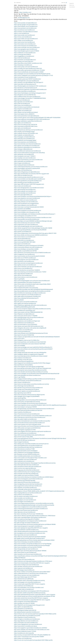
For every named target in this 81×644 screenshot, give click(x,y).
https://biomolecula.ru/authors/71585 (24, 449)
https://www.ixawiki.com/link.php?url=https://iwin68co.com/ (30, 458)
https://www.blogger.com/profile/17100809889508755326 (30, 98)
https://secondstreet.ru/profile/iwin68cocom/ (26, 530)
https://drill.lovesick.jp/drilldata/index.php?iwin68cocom (29, 435)
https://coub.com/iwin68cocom (23, 186)
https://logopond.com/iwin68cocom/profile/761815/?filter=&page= (32, 363)
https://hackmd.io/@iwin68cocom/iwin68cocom (27, 147)
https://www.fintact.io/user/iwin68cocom (25, 552)
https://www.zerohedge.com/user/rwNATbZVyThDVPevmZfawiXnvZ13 (33, 347)
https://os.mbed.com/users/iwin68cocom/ (26, 200)
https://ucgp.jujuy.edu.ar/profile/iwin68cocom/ (27, 470)
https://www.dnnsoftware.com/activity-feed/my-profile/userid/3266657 (33, 349)
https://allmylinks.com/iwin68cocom (24, 154)
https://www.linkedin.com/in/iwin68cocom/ (26, 26)
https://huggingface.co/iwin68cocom (24, 56)
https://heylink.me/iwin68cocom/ (23, 109)
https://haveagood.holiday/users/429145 (25, 610)
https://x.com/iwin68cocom (22, 33)
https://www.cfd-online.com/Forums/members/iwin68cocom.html (32, 426)
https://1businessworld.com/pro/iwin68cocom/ (27, 414)
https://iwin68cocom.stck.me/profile (24, 633)
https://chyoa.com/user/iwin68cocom (24, 559)
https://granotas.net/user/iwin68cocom (25, 512)
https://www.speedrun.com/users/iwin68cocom (27, 198)
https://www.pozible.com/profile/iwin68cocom (27, 219)
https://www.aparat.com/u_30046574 (24, 114)
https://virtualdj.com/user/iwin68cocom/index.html (28, 68)
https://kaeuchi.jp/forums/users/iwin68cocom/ (27, 482)
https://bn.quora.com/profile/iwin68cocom (26, 302)
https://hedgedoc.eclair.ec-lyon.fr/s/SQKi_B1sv (27, 340)
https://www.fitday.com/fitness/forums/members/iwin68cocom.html (33, 218)
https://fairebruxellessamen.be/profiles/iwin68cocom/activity (31, 531)
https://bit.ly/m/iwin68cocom (22, 100)
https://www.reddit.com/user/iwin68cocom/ (26, 39)
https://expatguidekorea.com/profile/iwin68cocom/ (28, 493)
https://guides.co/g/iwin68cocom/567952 (25, 251)
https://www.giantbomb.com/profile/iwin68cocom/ (28, 181)
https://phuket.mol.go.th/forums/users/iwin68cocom (28, 388)
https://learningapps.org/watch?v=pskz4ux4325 (27, 168)
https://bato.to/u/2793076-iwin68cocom (25, 258)
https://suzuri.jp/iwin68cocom (22, 332)
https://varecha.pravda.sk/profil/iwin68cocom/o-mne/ (29, 177)
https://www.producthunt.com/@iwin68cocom (27, 116)
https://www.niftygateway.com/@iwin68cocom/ (27, 172)
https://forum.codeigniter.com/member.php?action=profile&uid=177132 (33, 76)
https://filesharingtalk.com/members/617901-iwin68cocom (30, 86)
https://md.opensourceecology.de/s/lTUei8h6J (27, 519)
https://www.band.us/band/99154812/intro (26, 126)
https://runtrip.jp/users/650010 (23, 54)
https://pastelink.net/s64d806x (22, 209)
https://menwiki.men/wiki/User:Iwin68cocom (26, 474)
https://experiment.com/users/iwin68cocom (26, 225)
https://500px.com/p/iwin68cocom (24, 40)
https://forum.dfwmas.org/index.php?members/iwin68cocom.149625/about (35, 516)
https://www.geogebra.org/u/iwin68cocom (26, 49)
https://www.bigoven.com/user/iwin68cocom (26, 260)
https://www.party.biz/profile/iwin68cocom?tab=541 (28, 410)
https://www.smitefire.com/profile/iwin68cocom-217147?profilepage (33, 544)
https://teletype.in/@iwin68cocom (23, 149)
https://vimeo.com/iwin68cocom (23, 37)
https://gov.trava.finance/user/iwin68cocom (26, 510)
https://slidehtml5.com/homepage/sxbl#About (27, 453)
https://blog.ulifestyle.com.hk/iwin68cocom (26, 202)
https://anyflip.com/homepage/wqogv (24, 132)
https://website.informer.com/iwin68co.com (26, 133)
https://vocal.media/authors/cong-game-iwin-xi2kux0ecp (29, 153)
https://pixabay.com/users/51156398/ (24, 603)
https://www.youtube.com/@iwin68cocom (25, 23)
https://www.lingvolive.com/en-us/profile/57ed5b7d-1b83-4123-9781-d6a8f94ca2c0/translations (40, 405)
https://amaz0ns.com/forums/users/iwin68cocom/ (28, 554)
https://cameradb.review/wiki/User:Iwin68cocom (27, 489)
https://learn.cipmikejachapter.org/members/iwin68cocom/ (30, 517)
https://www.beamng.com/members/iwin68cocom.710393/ (30, 272)
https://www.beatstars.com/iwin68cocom (25, 142)
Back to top (72, 5)
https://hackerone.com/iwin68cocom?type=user (27, 321)
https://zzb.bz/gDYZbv (20, 398)
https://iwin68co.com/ (25, 12)
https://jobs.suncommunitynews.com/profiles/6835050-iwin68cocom (33, 416)
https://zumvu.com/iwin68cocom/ (23, 268)
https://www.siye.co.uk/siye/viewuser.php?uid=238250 (29, 207)
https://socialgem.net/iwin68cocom (24, 502)
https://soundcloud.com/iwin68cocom (24, 30)
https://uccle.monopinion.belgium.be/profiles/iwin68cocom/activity (32, 309)
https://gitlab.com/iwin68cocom (23, 111)
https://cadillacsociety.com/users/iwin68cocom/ (27, 97)
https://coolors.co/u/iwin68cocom (23, 330)
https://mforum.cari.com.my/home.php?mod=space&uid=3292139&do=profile (35, 614)
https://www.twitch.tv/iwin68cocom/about (26, 626)
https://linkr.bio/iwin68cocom (22, 58)
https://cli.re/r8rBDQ (20, 346)
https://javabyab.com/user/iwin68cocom (25, 500)
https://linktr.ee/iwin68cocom (22, 104)
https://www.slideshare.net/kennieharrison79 (26, 298)
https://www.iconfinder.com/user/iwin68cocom (27, 47)
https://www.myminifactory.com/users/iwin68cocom (28, 160)
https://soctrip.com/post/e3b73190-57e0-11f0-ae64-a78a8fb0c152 (32, 635)
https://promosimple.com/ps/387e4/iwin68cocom (28, 381)
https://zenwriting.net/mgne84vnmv (24, 361)
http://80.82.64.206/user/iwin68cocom (25, 440)
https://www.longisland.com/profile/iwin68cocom (28, 211)
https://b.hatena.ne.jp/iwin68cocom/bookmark (27, 107)
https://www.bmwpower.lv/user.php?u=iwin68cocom (28, 526)
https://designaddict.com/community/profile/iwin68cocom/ (30, 400)
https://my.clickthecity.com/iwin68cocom (25, 433)
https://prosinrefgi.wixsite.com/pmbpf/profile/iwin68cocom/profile (32, 291)
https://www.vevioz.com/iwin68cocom (24, 42)
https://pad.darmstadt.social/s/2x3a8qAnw (26, 451)
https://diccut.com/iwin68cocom (23, 275)
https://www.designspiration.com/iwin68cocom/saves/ (29, 188)
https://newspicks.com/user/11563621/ (25, 156)
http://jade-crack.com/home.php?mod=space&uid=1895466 (30, 551)
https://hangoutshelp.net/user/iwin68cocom (26, 549)
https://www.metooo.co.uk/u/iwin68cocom (26, 277)
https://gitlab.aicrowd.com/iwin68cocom (25, 265)
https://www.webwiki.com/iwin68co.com (25, 191)
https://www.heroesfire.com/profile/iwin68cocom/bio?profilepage (32, 545)
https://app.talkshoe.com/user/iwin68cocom (26, 621)
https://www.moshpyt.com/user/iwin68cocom (27, 565)
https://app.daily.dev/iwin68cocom (23, 274)
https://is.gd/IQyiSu (19, 279)
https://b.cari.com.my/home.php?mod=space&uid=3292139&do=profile (33, 640)
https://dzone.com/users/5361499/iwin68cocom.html (29, 326)
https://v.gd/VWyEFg (20, 377)
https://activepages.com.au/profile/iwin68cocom (27, 582)
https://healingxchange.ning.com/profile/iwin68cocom (29, 318)
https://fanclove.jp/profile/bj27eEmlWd (25, 481)
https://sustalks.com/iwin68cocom (24, 498)
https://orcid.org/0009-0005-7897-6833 (25, 242)
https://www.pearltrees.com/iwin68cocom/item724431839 (30, 342)
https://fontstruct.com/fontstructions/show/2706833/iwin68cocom (32, 253)
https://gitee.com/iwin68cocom (23, 123)
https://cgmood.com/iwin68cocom (23, 568)
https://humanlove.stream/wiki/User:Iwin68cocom (28, 467)
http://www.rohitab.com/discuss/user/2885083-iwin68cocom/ (31, 235)
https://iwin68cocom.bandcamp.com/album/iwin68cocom (30, 293)
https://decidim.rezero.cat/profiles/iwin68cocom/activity (29, 581)
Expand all (72, 3)
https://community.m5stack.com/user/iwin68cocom (28, 247)
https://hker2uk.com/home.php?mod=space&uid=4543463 (30, 537)
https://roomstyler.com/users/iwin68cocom (26, 623)
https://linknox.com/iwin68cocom (23, 495)
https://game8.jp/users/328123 (23, 393)
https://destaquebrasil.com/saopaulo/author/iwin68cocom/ (30, 521)
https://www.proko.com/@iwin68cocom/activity (27, 402)
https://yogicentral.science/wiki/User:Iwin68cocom (28, 486)
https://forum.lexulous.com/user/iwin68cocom (27, 575)
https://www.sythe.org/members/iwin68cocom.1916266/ (30, 70)
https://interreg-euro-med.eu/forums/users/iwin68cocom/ (30, 417)
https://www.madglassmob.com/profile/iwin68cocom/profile (31, 507)
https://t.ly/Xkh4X (19, 300)
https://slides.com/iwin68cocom (23, 638)
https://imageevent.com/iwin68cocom (24, 254)
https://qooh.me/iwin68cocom (22, 244)
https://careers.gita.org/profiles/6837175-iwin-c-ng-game (30, 584)
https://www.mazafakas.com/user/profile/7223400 (28, 547)
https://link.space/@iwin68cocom (23, 195)
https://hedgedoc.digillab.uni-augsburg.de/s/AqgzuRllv (29, 354)
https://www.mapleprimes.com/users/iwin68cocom (28, 624)
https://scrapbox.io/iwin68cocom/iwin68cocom (27, 619)
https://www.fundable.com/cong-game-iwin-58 (27, 212)
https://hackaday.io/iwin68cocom (23, 65)
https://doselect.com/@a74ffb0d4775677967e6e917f (29, 83)
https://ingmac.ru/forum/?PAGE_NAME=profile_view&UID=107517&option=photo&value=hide (39, 491)
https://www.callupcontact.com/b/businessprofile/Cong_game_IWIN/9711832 (35, 233)
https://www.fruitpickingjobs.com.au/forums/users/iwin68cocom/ (32, 281)
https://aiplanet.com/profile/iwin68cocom (25, 488)
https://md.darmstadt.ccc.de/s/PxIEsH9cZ (26, 325)
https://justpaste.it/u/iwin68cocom (24, 609)
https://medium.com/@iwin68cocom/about (26, 32)
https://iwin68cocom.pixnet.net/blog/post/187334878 (29, 246)
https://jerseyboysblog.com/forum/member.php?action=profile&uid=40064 (34, 540)
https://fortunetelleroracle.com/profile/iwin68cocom (28, 446)
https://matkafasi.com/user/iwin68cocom (25, 460)
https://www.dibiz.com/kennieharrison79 (25, 84)
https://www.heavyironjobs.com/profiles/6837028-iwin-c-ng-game (32, 563)
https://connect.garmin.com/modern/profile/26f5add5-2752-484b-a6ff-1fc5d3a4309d (37, 118)
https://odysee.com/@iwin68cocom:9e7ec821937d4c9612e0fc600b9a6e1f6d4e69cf (37, 337)
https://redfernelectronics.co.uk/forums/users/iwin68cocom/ (31, 574)
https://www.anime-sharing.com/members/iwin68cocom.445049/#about (34, 477)
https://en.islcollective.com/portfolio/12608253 (27, 270)
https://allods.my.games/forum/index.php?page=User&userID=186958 (33, 228)
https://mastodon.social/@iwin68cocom (25, 60)
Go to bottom (72, 7)
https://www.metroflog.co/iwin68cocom (25, 91)
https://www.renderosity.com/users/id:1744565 (27, 223)
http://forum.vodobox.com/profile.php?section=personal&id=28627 (32, 572)
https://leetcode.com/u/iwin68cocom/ (24, 139)
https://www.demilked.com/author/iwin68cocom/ (27, 375)
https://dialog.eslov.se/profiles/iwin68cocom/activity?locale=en (31, 444)
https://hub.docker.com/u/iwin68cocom (25, 44)
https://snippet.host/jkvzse (21, 442)
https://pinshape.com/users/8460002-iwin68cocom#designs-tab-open (33, 221)
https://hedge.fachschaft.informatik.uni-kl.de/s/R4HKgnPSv (30, 353)
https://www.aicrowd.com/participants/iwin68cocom (28, 263)
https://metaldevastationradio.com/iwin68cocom (27, 456)
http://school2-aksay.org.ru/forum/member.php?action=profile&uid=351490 (34, 596)
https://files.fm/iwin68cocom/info (23, 175)
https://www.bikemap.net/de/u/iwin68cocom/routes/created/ (31, 356)
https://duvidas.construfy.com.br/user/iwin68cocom (28, 567)
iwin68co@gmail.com (24, 18)
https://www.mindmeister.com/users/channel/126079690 (30, 344)
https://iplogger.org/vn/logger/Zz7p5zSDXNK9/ (27, 396)
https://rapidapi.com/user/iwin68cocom (25, 158)
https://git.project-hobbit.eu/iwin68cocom (25, 419)
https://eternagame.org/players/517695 (25, 430)
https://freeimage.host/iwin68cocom (24, 386)
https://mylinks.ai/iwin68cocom (23, 412)
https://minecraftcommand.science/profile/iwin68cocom (29, 423)
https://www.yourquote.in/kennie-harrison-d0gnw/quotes (29, 395)
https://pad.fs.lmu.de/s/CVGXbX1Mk (24, 335)
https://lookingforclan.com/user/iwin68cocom (27, 81)
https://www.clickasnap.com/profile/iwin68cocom (28, 542)
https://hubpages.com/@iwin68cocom (24, 137)
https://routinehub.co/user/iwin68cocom (25, 77)
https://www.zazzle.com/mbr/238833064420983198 (28, 312)
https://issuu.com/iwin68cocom (23, 105)
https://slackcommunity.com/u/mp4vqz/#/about (27, 472)
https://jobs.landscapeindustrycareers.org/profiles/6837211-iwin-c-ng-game (35, 595)
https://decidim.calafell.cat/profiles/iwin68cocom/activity (30, 593)
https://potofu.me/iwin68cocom (23, 232)
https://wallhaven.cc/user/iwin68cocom (25, 53)
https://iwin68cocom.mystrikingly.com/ (25, 310)
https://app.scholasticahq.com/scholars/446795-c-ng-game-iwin (32, 174)
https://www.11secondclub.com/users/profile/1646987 (29, 637)
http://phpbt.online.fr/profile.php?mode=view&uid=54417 (29, 538)
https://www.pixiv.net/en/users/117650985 (26, 316)
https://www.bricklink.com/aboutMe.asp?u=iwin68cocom (30, 179)
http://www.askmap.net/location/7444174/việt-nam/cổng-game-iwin (33, 368)
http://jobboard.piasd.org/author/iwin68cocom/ (27, 612)
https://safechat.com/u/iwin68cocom (24, 461)
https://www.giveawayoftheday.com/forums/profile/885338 (30, 230)
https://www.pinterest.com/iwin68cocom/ (25, 28)
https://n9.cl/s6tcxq (19, 351)
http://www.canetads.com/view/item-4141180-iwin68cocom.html (32, 630)
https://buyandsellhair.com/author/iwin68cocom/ (27, 282)
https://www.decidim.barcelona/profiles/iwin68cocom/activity (31, 372)
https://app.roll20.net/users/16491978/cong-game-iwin (29, 184)
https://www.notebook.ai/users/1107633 (25, 631)
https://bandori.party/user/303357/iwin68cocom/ (27, 79)
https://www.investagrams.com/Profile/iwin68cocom (28, 479)
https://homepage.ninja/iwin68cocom (24, 570)
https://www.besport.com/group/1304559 (25, 407)
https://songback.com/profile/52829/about (26, 602)
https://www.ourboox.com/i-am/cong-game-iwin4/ (28, 424)
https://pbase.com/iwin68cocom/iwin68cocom (27, 146)
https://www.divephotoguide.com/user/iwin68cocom (28, 226)
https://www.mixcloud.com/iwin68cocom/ (25, 46)
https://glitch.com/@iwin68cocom (23, 607)
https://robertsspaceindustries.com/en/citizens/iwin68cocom (31, 167)
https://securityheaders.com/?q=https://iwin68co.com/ (29, 588)
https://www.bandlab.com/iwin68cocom (25, 193)
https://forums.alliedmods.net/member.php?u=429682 (29, 72)
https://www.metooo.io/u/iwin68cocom (25, 237)
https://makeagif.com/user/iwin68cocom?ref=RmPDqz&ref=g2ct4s (32, 74)
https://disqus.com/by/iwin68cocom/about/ (26, 112)
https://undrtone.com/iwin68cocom (24, 586)
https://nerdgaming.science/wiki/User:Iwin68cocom (28, 484)
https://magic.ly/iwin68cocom (22, 163)
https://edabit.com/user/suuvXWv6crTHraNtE (26, 475)
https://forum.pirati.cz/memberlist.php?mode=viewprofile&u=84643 (32, 284)
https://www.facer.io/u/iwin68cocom (24, 240)
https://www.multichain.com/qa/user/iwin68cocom (28, 267)
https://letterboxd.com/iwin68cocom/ (24, 323)
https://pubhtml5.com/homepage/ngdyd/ (25, 140)
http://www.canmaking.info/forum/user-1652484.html (29, 514)
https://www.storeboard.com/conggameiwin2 (26, 204)
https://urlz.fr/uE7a (19, 339)
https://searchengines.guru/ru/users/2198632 (27, 51)
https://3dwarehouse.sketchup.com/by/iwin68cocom (28, 130)
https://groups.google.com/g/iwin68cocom (26, 25)
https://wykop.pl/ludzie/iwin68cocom (24, 165)
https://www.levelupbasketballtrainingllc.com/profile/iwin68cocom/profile (34, 505)
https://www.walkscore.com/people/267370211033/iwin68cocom (32, 119)
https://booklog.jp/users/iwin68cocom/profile (26, 182)
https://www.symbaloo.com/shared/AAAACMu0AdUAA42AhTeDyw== (33, 197)
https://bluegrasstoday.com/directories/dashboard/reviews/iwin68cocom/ (34, 409)
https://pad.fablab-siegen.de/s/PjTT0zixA (25, 577)
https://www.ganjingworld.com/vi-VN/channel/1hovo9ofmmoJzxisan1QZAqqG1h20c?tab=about (40, 439)
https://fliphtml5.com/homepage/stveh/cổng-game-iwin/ (29, 605)
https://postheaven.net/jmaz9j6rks (23, 365)
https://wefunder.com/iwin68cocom (24, 161)
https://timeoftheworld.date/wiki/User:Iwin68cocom (28, 447)
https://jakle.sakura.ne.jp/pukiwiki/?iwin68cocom (27, 296)
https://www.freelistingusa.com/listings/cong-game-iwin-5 (30, 93)
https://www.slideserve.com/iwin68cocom (25, 205)
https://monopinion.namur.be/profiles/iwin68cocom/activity (30, 370)
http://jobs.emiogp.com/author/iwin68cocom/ (27, 523)
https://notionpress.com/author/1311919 (25, 216)
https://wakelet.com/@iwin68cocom (24, 135)
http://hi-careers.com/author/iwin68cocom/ (26, 496)
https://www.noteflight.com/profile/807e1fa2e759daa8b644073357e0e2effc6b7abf (37, 374)
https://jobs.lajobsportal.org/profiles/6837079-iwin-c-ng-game (31, 528)
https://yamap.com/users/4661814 (24, 61)
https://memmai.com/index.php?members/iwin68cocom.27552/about (33, 561)
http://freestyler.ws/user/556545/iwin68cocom (27, 454)
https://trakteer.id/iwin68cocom (23, 358)
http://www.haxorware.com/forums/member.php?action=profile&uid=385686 (35, 524)
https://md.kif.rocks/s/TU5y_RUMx (23, 437)
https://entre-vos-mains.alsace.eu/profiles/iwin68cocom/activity (32, 384)
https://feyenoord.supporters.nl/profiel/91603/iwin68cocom (30, 90)
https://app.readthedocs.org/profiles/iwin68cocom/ (28, 121)
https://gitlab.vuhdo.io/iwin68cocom (24, 589)
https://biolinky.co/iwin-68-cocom (23, 360)
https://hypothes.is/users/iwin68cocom (25, 617)
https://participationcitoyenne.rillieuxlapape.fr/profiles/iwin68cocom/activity (35, 463)
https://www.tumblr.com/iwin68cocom (24, 35)
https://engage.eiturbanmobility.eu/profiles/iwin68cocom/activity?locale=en (35, 379)
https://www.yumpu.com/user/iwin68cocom (26, 67)
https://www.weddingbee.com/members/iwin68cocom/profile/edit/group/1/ (35, 214)
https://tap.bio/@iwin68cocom (22, 239)
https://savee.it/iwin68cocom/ (22, 382)
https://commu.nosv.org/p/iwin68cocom (25, 468)
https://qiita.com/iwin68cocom (22, 128)
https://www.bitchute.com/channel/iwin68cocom (27, 144)
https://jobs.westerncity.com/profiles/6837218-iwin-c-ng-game (31, 598)
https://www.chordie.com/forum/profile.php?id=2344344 (29, 256)
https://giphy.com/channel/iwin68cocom (25, 303)
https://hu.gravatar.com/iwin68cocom (24, 286)
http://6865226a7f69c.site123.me (23, 319)
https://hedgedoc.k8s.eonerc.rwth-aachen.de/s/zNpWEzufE (30, 328)
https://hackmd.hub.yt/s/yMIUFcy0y (24, 579)
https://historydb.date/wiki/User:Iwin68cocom (27, 465)
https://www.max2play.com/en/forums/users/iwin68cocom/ (30, 403)
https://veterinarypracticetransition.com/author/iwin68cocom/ (31, 509)
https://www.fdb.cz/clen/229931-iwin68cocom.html (28, 63)
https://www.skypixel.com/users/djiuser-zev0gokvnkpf (29, 367)
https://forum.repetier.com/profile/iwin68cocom (27, 391)
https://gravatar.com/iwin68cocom (23, 102)
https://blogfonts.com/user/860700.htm (25, 95)
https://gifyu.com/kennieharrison (23, 170)
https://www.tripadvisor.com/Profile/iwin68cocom (28, 295)
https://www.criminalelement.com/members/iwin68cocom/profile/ (32, 421)
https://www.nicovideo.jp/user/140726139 (26, 125)
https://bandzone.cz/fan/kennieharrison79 (26, 88)
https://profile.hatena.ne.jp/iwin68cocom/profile (27, 616)
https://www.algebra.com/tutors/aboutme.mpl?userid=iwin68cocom (32, 431)
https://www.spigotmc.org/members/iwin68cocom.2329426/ (31, 628)
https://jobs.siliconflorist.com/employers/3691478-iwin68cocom (32, 591)
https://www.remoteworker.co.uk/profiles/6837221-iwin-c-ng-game (32, 600)
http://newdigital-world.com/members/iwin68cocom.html (30, 533)
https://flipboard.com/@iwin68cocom (24, 314)
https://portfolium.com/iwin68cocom (24, 261)
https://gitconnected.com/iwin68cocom (25, 189)
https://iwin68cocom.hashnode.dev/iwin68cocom (27, 151)
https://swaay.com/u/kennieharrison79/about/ (27, 389)
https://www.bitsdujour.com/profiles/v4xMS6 (26, 249)
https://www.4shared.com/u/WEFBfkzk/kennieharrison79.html (31, 333)
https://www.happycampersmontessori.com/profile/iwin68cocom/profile (34, 503)
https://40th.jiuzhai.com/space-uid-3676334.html (27, 428)
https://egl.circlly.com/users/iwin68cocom (26, 535)
